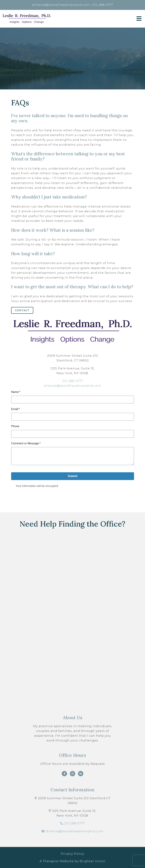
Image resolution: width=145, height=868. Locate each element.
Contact (22, 310)
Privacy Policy (72, 854)
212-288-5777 (72, 381)
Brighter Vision (93, 861)
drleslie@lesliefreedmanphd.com (72, 386)
